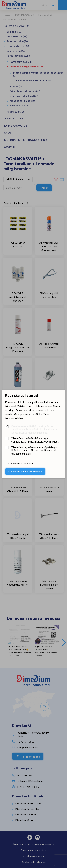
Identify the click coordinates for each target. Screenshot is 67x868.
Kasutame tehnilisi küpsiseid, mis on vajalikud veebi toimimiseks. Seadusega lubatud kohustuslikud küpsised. (34, 429)
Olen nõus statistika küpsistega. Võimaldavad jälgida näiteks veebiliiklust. (35, 440)
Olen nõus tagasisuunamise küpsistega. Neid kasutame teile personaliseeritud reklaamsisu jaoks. (34, 450)
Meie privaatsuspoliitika (28, 414)
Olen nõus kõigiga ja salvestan (25, 471)
